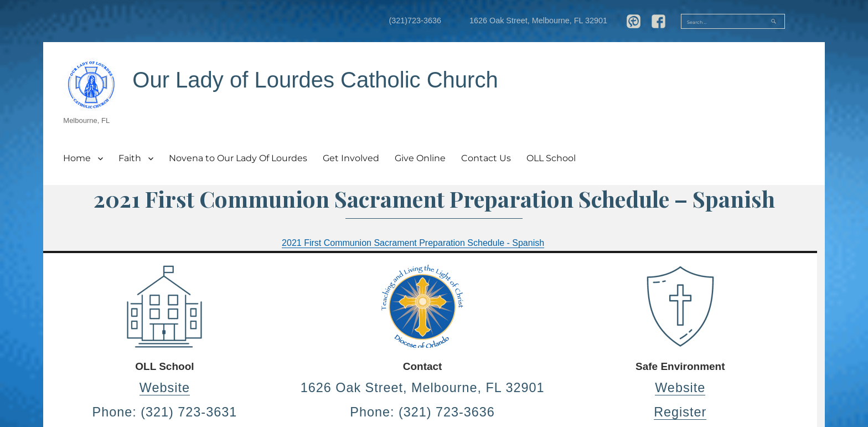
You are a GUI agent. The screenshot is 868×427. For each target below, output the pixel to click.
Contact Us (486, 158)
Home (77, 158)
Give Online (420, 158)
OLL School (551, 158)
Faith (130, 158)
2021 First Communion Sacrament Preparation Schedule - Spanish (413, 243)
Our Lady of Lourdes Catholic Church (315, 80)
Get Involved (351, 158)
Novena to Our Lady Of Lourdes (238, 158)
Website (165, 388)
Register (680, 412)
